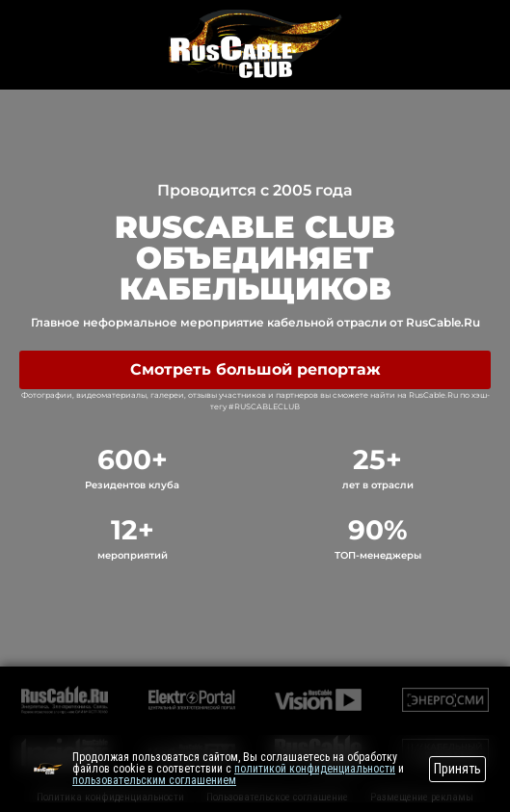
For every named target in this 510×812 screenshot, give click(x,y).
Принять (457, 769)
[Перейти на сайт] (48, 769)
